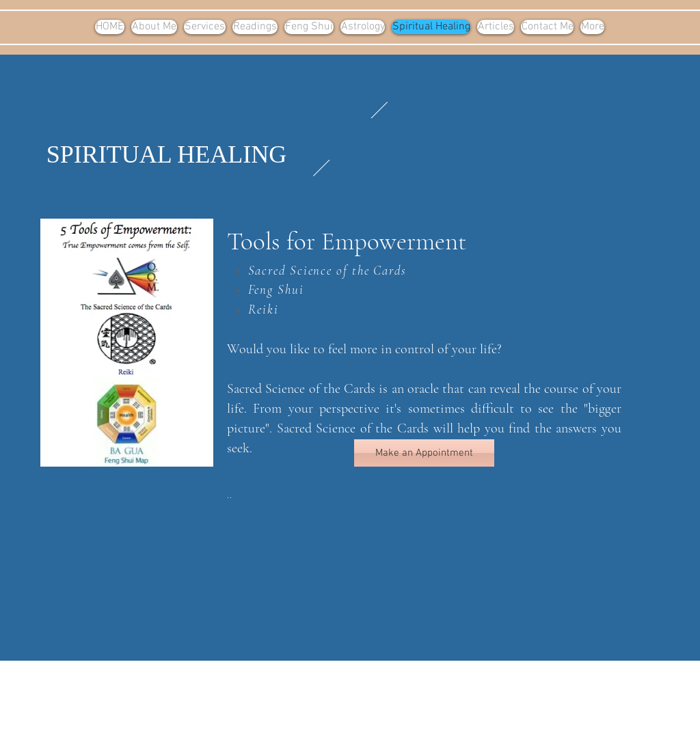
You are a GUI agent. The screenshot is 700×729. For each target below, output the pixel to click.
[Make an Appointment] (424, 453)
